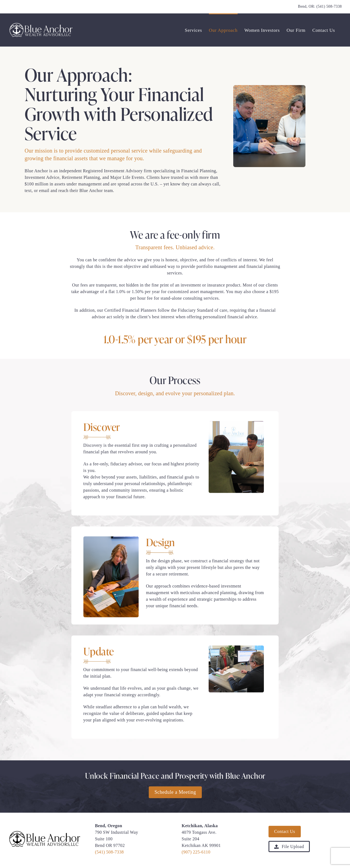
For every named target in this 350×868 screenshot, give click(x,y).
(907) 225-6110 (196, 852)
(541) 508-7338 (329, 6)
